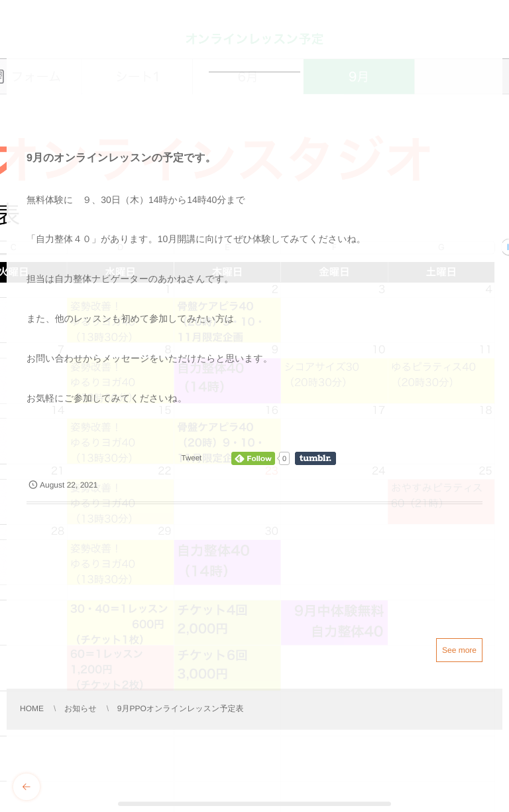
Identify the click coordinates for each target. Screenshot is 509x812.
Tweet (192, 458)
